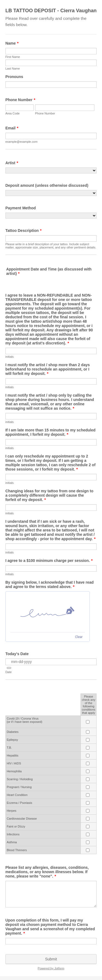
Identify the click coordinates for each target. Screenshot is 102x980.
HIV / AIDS (14, 763)
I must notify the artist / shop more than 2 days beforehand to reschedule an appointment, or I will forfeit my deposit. (48, 369)
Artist (12, 163)
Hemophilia (14, 771)
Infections (13, 834)
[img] (48, 612)
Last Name (13, 69)
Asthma (12, 842)
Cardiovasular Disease (22, 819)
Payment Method (21, 208)
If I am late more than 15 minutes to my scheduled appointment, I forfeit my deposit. (50, 432)
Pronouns (14, 77)
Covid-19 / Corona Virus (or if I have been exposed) (25, 720)
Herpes (12, 811)
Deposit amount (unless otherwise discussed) (47, 185)
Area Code (13, 113)
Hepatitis (13, 755)
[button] (9, 668)
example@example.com (21, 142)
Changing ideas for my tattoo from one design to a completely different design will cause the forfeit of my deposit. (50, 495)
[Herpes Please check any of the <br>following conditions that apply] (88, 811)
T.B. (9, 748)
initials (10, 357)
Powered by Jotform (51, 968)
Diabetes (13, 732)
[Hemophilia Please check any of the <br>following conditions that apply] (88, 771)
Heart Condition (17, 795)
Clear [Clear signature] (79, 637)
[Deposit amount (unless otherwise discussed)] (51, 193)
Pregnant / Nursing (19, 787)
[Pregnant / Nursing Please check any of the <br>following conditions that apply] (88, 787)
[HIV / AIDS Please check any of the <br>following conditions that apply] (88, 763)
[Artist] (51, 170)
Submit (51, 959)
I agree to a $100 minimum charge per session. (49, 561)
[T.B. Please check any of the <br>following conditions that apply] (88, 748)
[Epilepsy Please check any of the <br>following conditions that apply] (88, 740)
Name (12, 43)
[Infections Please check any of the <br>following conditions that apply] (88, 834)
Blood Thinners (17, 850)
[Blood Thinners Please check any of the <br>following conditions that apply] (88, 850)
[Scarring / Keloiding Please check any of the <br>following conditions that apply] (88, 779)
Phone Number (20, 100)
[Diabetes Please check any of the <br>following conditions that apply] (88, 732)
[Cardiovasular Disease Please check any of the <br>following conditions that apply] (88, 819)
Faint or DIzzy (16, 826)
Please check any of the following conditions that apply (89, 705)
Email (12, 128)
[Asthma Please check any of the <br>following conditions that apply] (88, 842)
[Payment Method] (51, 216)
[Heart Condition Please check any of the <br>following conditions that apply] (88, 795)
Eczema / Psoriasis (20, 803)
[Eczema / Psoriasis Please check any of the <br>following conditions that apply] (88, 803)
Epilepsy (13, 740)
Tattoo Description (24, 231)
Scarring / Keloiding (20, 779)
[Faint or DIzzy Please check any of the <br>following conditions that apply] (88, 827)
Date (9, 672)
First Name (13, 57)
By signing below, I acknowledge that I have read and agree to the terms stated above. (50, 584)
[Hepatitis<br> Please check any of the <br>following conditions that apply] (88, 756)
